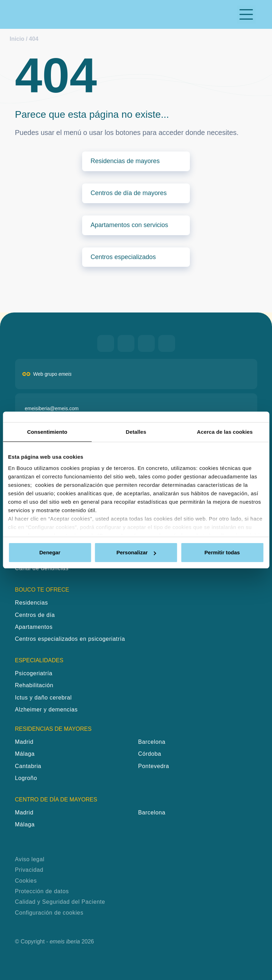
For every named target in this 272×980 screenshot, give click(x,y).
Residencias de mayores (125, 161)
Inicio (17, 39)
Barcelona (152, 742)
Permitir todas (222, 552)
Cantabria (28, 766)
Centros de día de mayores (129, 193)
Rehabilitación (34, 685)
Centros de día (35, 615)
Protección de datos (42, 891)
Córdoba (150, 754)
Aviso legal (30, 859)
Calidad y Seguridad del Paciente (60, 902)
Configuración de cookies (49, 913)
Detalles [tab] (136, 432)
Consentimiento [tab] (47, 432)
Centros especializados (123, 257)
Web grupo (52, 374)
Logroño (26, 778)
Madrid (24, 742)
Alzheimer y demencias (47, 710)
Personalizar (136, 552)
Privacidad (29, 870)
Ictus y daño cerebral (44, 698)
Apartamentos (34, 627)
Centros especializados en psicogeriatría (70, 639)
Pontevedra (154, 766)
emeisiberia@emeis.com (52, 408)
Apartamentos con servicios (129, 225)
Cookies (26, 881)
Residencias (32, 603)
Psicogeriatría (34, 673)
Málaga (25, 754)
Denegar (50, 552)
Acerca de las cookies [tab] (225, 432)
